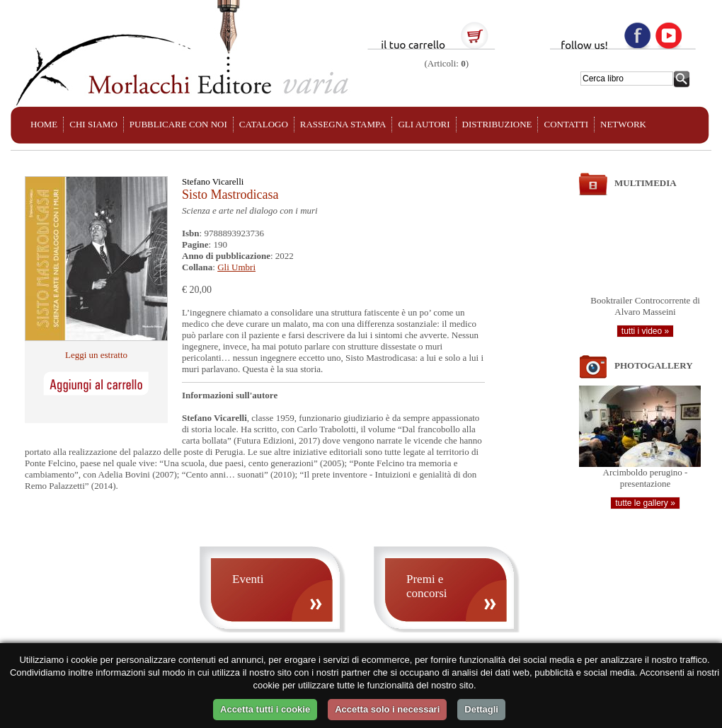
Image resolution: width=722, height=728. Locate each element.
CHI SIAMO (93, 124)
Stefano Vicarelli (213, 181)
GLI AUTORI (424, 124)
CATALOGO (264, 124)
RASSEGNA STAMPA (343, 124)
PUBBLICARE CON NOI (178, 124)
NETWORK (623, 124)
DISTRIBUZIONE (497, 124)
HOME (44, 124)
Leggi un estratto (96, 355)
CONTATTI (566, 124)
